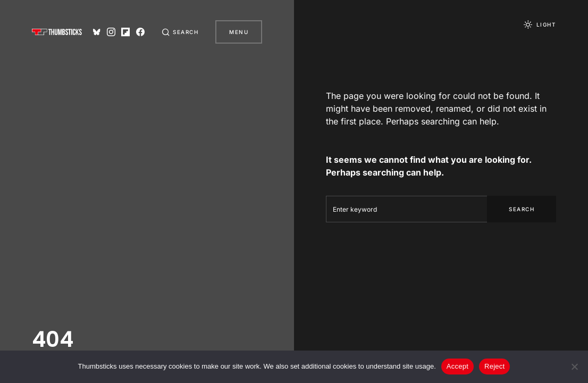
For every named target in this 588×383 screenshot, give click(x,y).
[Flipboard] (125, 32)
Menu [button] (239, 32)
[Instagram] (111, 32)
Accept (457, 366)
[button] (180, 32)
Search (522, 209)
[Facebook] (140, 32)
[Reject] (575, 367)
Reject (494, 366)
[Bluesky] (97, 32)
